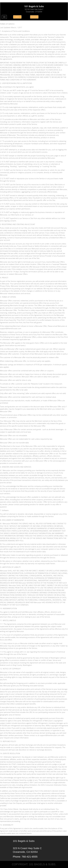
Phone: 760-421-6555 (25, 857)
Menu (17, 17)
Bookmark (34, 17)
